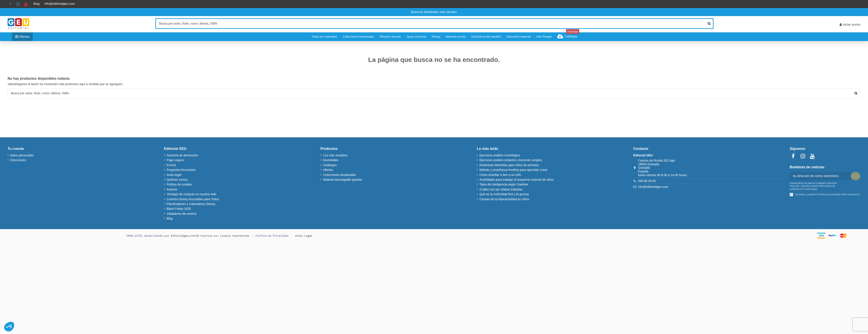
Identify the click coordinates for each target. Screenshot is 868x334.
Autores (172, 189)
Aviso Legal (304, 236)
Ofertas (328, 170)
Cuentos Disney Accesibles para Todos (193, 199)
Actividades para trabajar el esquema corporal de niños (516, 180)
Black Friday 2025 (179, 209)
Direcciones (18, 160)
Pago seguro (175, 160)
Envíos (171, 165)
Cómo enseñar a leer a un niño (500, 175)
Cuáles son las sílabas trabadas (501, 189)
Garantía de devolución (182, 155)
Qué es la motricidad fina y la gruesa (504, 194)
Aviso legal (174, 175)
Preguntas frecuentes (181, 170)
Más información (851, 194)
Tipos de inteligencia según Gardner (504, 184)
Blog (36, 4)
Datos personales (22, 155)
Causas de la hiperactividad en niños (504, 199)
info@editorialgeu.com (60, 4)
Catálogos (330, 165)
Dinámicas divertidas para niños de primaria (509, 165)
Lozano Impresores (234, 236)
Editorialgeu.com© (185, 236)
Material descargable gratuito (343, 180)
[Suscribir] (856, 176)
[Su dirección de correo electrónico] (820, 176)
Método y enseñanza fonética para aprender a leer (513, 170)
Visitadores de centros (182, 214)
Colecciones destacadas (340, 175)
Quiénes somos (177, 180)
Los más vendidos (335, 155)
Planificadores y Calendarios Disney (191, 204)
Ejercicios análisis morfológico (500, 155)
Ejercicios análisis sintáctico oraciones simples (511, 160)
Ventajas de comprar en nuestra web (191, 194)
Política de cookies (179, 184)
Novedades (331, 160)
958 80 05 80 (647, 181)
